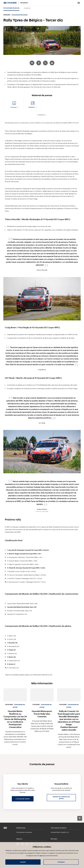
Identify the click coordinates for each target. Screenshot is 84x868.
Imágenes (27, 8)
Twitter (45, 63)
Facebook (39, 63)
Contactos (41, 115)
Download (77, 317)
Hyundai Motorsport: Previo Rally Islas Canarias (42, 714)
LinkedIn (52, 63)
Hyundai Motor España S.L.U (60, 832)
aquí (41, 856)
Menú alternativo (79, 3)
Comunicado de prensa (11, 8)
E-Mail (32, 63)
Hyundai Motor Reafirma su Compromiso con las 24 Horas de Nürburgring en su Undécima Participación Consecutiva (15, 719)
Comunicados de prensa (24, 832)
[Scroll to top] (80, 818)
